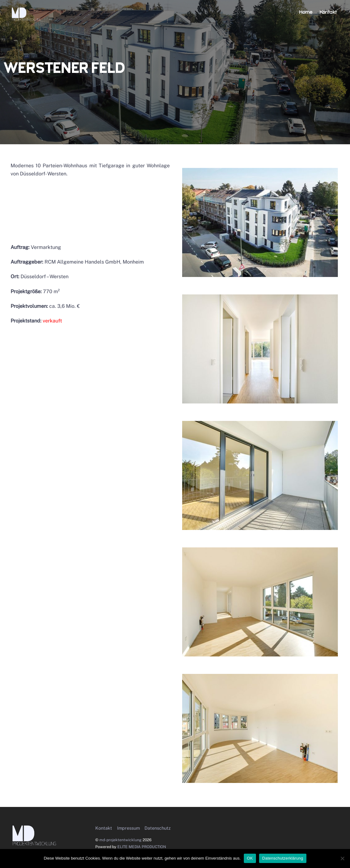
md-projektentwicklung (121, 840)
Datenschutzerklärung (283, 858)
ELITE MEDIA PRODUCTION (142, 847)
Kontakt (328, 12)
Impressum (128, 828)
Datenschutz (158, 828)
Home (306, 12)
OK (250, 858)
